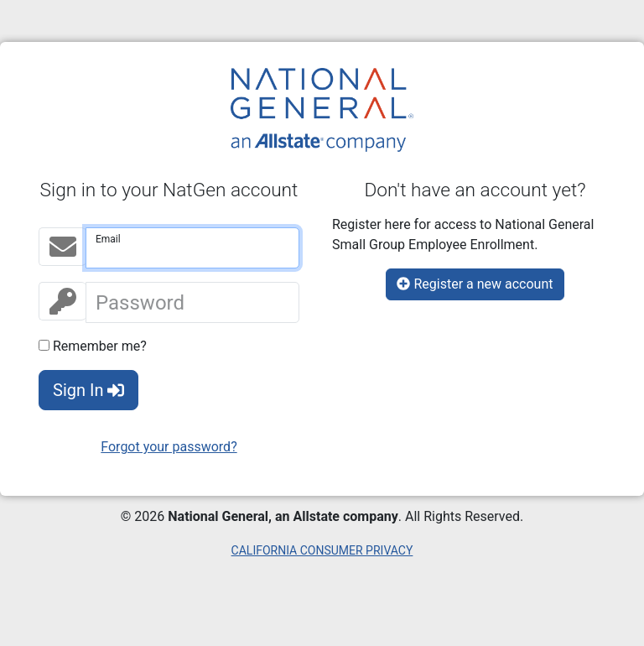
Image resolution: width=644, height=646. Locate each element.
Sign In (88, 390)
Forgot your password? (169, 447)
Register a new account (475, 284)
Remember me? (93, 346)
